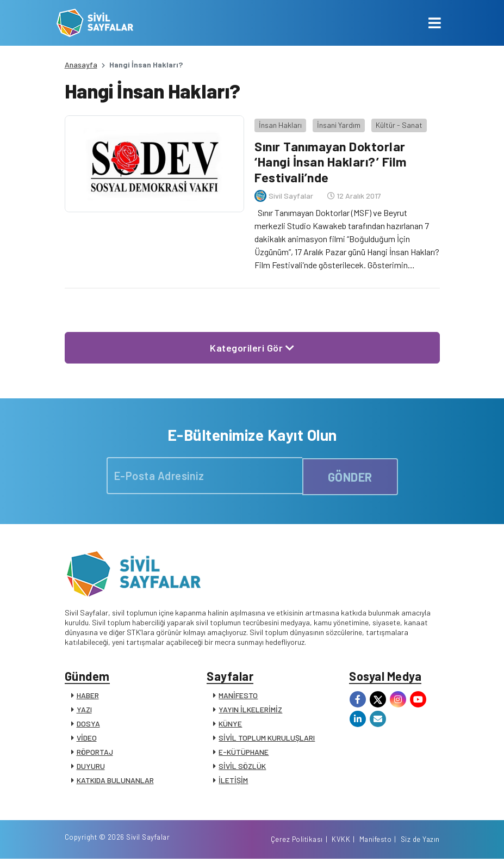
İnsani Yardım (337, 122)
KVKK (341, 848)
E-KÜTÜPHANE (244, 753)
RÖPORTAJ (95, 753)
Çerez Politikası (297, 848)
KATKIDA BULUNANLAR (115, 781)
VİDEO (87, 739)
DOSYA (88, 725)
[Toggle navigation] (435, 23)
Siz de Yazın (420, 848)
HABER (88, 696)
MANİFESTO (238, 696)
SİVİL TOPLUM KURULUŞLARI (267, 739)
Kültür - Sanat (397, 122)
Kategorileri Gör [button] (252, 345)
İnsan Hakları (278, 122)
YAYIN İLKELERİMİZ (250, 710)
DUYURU (91, 767)
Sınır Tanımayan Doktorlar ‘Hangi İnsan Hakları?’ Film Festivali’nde (331, 159)
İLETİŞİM (233, 781)
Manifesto (376, 848)
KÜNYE (230, 725)
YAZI (84, 710)
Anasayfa (81, 64)
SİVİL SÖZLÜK (242, 767)
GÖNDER (350, 473)
